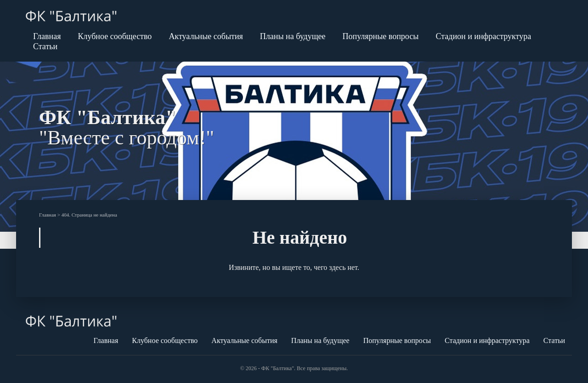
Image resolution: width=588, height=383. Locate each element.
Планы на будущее (293, 36)
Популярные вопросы (381, 36)
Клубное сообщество (115, 36)
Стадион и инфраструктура (483, 36)
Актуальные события (206, 36)
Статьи (45, 46)
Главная (47, 36)
